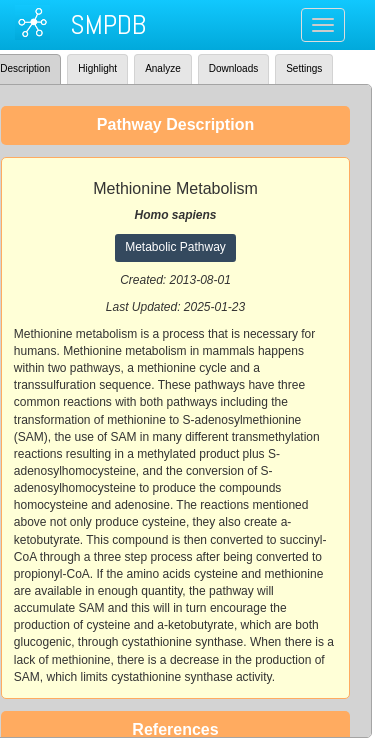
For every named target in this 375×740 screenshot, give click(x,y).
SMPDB (108, 24)
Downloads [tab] (233, 68)
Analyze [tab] (163, 68)
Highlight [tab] (97, 68)
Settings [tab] (304, 68)
